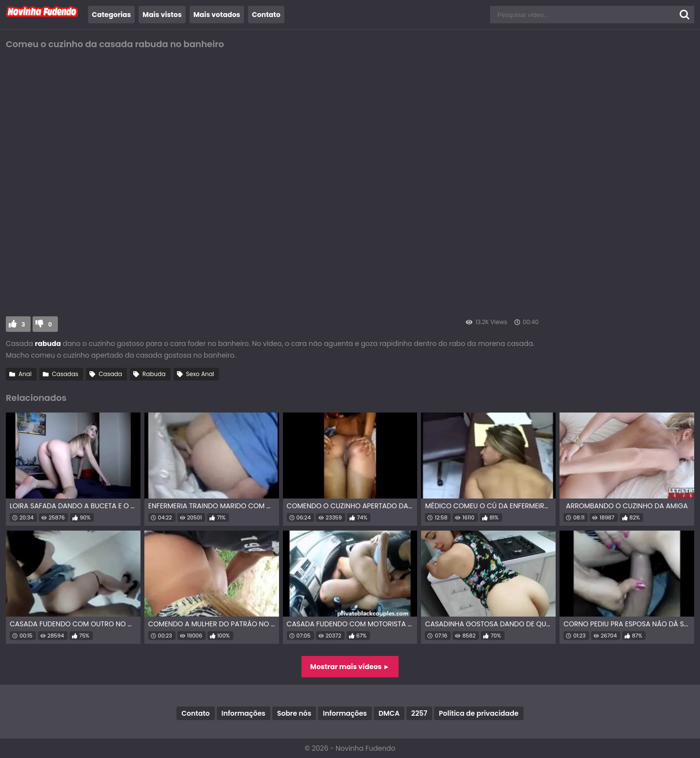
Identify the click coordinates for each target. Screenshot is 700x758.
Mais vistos (162, 15)
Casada (110, 374)
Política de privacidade (479, 713)
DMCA (389, 713)
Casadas (65, 374)
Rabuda (154, 374)
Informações (244, 713)
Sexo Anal (200, 374)
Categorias (111, 15)
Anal (25, 374)
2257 (419, 713)
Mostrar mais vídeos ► (350, 667)
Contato (266, 15)
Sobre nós (294, 713)
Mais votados (217, 15)
